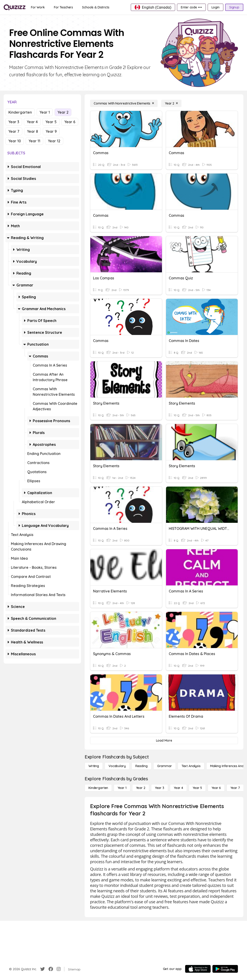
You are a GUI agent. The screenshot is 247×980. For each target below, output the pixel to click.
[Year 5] (197, 788)
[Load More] (164, 740)
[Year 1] (122, 788)
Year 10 (15, 141)
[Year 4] (178, 788)
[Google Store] (225, 969)
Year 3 (14, 122)
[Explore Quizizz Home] (15, 7)
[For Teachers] (63, 7)
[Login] (215, 7)
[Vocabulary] (117, 766)
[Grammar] (165, 766)
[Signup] (234, 7)
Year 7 (14, 131)
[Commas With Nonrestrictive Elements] (124, 103)
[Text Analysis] (191, 766)
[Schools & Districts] (96, 7)
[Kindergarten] (98, 788)
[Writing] (94, 766)
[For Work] (38, 7)
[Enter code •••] (191, 7)
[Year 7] (235, 788)
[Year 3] (160, 788)
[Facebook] (51, 969)
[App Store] (198, 969)
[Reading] (141, 766)
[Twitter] (43, 969)
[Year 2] (171, 103)
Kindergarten (20, 112)
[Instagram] (59, 969)
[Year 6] (216, 788)
